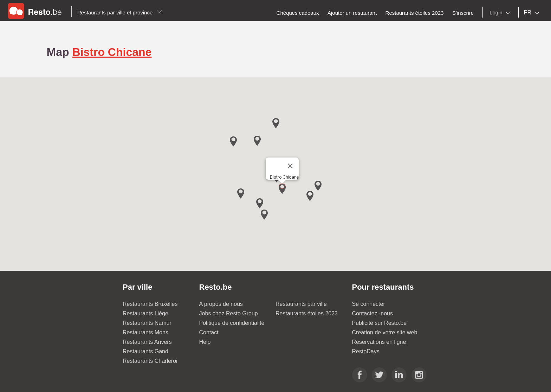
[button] (282, 189)
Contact (209, 332)
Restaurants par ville (301, 304)
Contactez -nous (373, 313)
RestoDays (366, 351)
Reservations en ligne (379, 342)
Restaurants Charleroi (150, 361)
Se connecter (369, 304)
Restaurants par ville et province (120, 12)
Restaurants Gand (145, 351)
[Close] (290, 166)
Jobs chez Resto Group (229, 313)
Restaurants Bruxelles (150, 304)
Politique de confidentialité (232, 323)
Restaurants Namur (147, 323)
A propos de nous (221, 304)
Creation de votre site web (385, 332)
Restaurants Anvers (147, 342)
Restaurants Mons (145, 332)
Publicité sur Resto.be (380, 323)
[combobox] (501, 13)
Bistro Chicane (112, 52)
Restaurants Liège (145, 313)
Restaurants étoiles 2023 (307, 313)
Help (205, 342)
